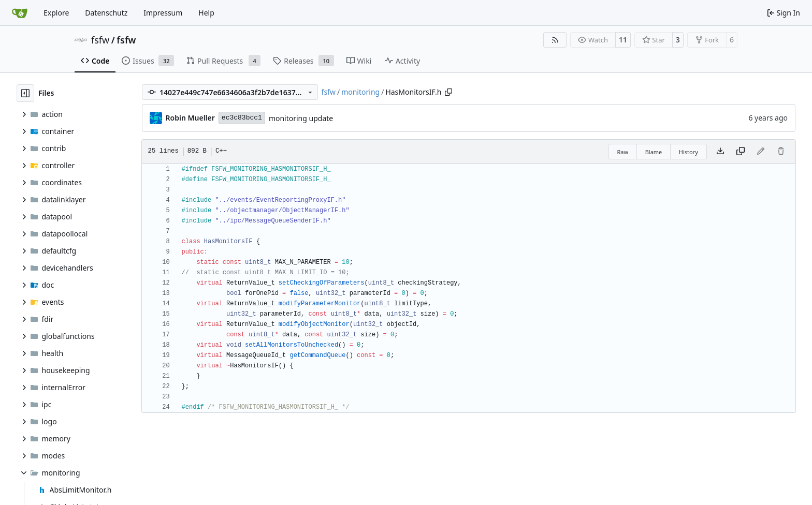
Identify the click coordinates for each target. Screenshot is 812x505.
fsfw (100, 40)
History (688, 152)
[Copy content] (741, 152)
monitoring (360, 92)
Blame (654, 152)
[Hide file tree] (25, 93)
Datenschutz (106, 13)
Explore (56, 13)
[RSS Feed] (555, 40)
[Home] (20, 13)
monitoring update (301, 118)
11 (623, 40)
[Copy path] (448, 92)
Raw (623, 152)
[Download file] (720, 152)
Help (206, 13)
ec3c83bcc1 (242, 118)
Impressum (163, 13)
